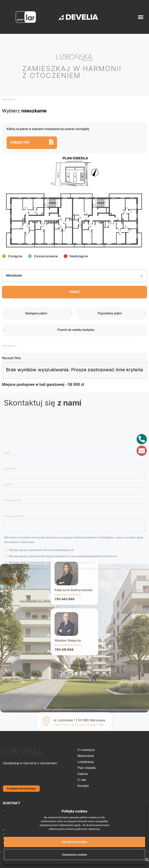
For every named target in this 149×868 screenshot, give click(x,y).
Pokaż (74, 292)
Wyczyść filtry (11, 358)
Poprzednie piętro (110, 313)
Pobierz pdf (20, 143)
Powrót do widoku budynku (76, 330)
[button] (141, 17)
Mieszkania (8, 99)
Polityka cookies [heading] (74, 811)
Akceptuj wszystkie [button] (75, 842)
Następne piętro (36, 313)
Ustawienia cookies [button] (74, 855)
